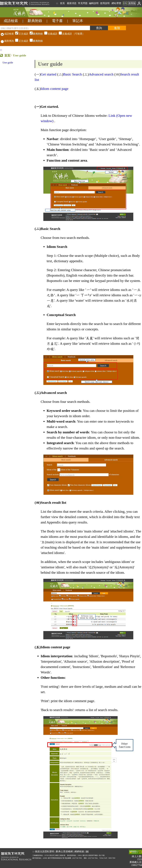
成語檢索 (11, 21)
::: (57, 3)
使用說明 (105, 3)
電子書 (57, 21)
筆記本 (78, 21)
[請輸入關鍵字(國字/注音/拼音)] (45, 28)
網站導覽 (116, 3)
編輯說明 (94, 3)
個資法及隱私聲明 (45, 851)
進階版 (132, 3)
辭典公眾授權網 (64, 851)
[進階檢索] (117, 28)
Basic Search (73, 74)
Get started (49, 74)
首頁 (62, 3)
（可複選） (49, 34)
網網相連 (79, 851)
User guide (8, 63)
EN (125, 3)
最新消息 (72, 3)
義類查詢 (7, 41)
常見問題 (83, 3)
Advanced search (101, 74)
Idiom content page (55, 89)
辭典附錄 (35, 21)
